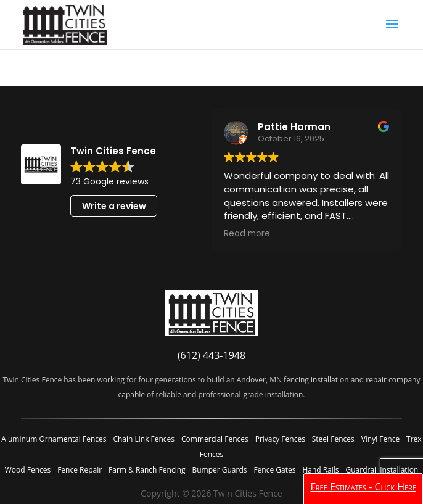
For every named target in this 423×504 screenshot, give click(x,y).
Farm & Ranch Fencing (147, 470)
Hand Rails (320, 470)
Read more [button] (247, 234)
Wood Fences (28, 470)
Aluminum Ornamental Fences (54, 439)
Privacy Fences (280, 439)
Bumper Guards (219, 470)
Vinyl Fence (380, 439)
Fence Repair (80, 470)
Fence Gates (274, 470)
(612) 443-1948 (212, 355)
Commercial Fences (215, 439)
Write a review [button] (114, 206)
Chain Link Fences (144, 439)
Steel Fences (333, 439)
